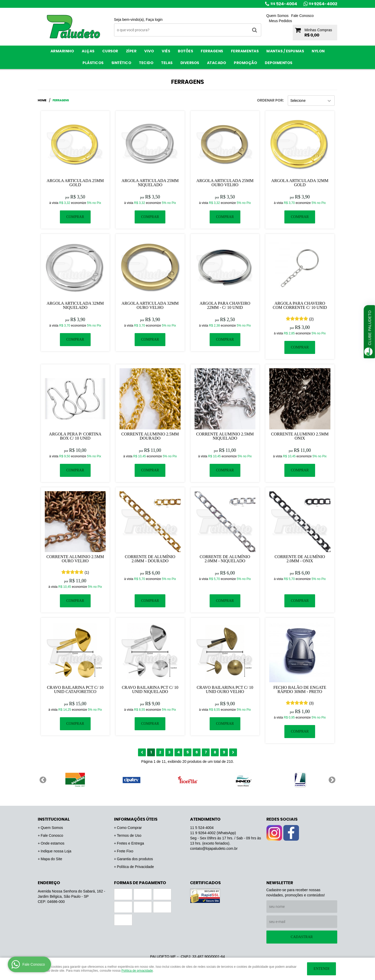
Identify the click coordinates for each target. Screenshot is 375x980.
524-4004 (284, 4)
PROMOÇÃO (245, 63)
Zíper (131, 51)
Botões (185, 51)
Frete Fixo (125, 851)
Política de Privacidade (135, 867)
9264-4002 (323, 4)
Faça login (154, 20)
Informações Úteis (136, 819)
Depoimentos (279, 63)
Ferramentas (245, 51)
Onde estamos (52, 843)
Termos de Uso (129, 835)
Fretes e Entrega (130, 843)
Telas (167, 63)
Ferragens (212, 51)
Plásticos (93, 63)
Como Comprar (129, 828)
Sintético (121, 63)
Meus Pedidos (281, 21)
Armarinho (62, 51)
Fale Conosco (302, 16)
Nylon (318, 51)
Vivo (149, 51)
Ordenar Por (270, 101)
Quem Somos (278, 16)
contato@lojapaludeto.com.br (214, 848)
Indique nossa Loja (56, 851)
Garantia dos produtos (135, 859)
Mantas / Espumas (285, 51)
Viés (166, 51)
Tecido (146, 63)
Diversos (190, 63)
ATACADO (217, 63)
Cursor (110, 51)
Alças (88, 51)
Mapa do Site (51, 859)
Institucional (54, 819)
